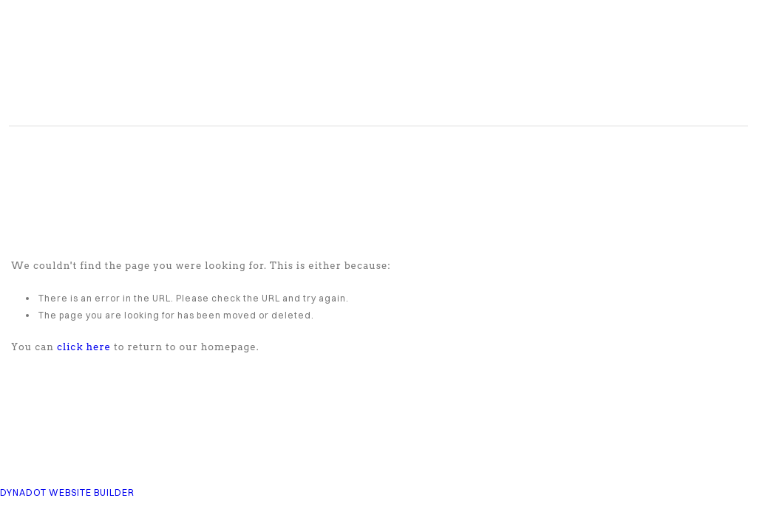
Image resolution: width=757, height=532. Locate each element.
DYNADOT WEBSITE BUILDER (67, 492)
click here (84, 347)
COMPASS (208, 66)
